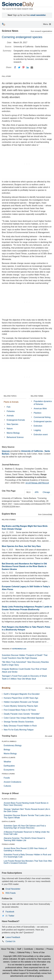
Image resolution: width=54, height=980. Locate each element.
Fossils (7, 778)
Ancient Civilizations (12, 782)
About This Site (8, 949)
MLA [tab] (29, 492)
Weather (7, 762)
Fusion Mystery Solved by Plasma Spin (21, 706)
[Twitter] (19, 67)
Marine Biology (13, 433)
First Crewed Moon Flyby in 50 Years (20, 710)
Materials (6, 451)
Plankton (37, 413)
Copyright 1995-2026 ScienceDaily (18, 956)
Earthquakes (9, 766)
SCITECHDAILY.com (19, 649)
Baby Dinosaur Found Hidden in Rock (20, 726)
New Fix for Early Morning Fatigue (19, 730)
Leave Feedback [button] (13, 937)
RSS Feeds (11, 893)
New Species (12, 424)
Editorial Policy (24, 952)
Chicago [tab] (46, 492)
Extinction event (41, 435)
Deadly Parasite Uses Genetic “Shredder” (22, 714)
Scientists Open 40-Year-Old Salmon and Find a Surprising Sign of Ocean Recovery (25, 827)
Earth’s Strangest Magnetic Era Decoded (22, 694)
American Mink (40, 409)
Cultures (7, 786)
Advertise (40, 949)
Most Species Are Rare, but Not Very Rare (21, 546)
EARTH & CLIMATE (9, 758)
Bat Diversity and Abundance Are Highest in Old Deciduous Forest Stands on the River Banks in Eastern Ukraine (24, 566)
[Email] (32, 67)
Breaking (6, 688)
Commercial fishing (42, 417)
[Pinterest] (23, 67)
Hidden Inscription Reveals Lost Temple (21, 702)
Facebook (10, 912)
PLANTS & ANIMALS (9, 741)
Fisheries (11, 411)
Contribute (28, 949)
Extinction (38, 426)
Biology (7, 750)
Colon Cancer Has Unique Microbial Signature (24, 718)
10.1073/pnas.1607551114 (37, 483)
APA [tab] (37, 492)
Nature (10, 429)
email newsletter (38, 15)
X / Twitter (10, 916)
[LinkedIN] (28, 67)
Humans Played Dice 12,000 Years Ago (21, 698)
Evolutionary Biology (13, 745)
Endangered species (43, 421)
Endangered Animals (16, 420)
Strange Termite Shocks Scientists (19, 722)
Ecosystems (9, 770)
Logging (37, 430)
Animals (10, 416)
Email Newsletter (13, 889)
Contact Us (10, 941)
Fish (9, 407)
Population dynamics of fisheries (43, 403)
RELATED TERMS (37, 396)
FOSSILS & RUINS (8, 774)
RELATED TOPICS (10, 396)
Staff (19, 949)
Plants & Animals (11, 402)
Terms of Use (39, 952)
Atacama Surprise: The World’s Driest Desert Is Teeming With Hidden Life (24, 839)
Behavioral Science (15, 437)
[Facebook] (15, 67)
